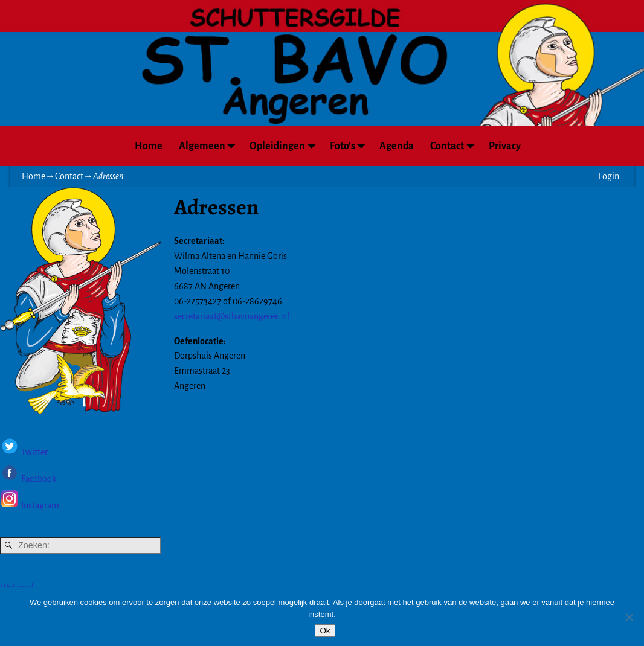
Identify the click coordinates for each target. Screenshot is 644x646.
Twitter (34, 453)
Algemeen (210, 146)
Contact (455, 146)
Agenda (397, 146)
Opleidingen (285, 146)
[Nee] (629, 617)
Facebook (38, 479)
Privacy (505, 146)
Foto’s (351, 146)
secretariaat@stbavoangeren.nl (232, 316)
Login (609, 176)
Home (149, 146)
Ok (325, 631)
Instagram (40, 505)
